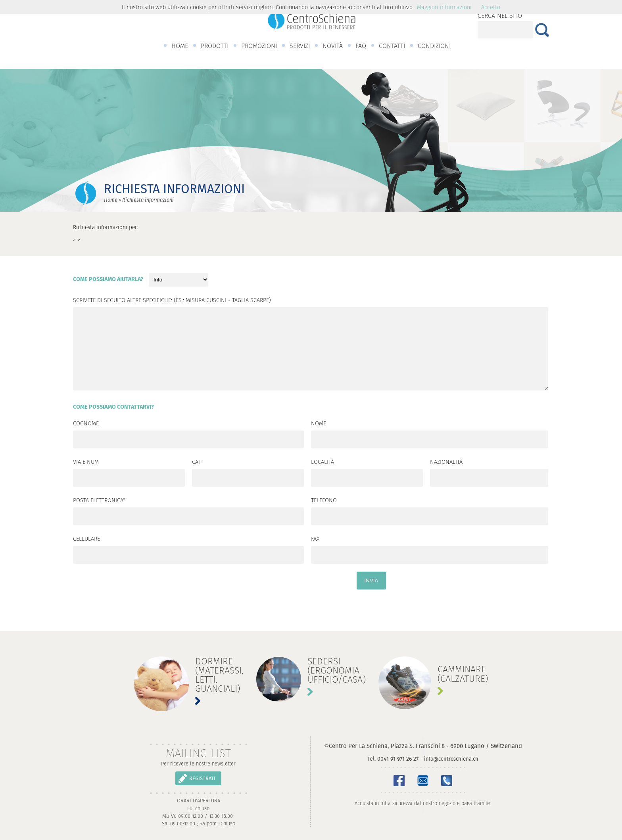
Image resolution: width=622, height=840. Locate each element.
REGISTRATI (202, 778)
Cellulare (86, 540)
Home (111, 200)
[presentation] (133, 599)
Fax (315, 540)
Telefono (324, 501)
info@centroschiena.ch (451, 759)
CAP (197, 463)
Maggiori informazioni (444, 7)
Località (323, 463)
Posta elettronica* (99, 501)
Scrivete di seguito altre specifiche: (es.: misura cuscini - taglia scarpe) (172, 301)
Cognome (86, 424)
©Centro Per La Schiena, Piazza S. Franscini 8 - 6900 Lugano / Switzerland (423, 746)
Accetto (491, 7)
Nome (319, 424)
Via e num (86, 463)
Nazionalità (446, 463)
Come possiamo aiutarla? (108, 280)
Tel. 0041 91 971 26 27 (393, 759)
